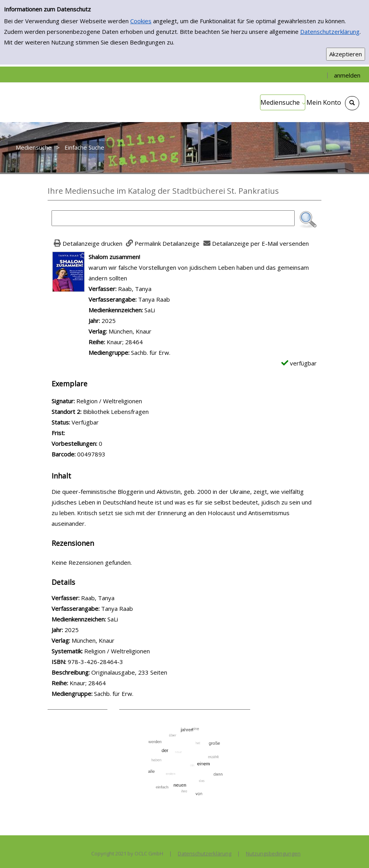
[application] (283, 102)
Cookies (141, 21)
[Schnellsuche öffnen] (352, 103)
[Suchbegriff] (173, 218)
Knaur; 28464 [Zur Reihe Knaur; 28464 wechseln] (125, 342)
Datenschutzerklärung (330, 32)
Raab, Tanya (135, 289)
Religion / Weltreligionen (117, 651)
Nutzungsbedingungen (273, 853)
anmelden (347, 75)
